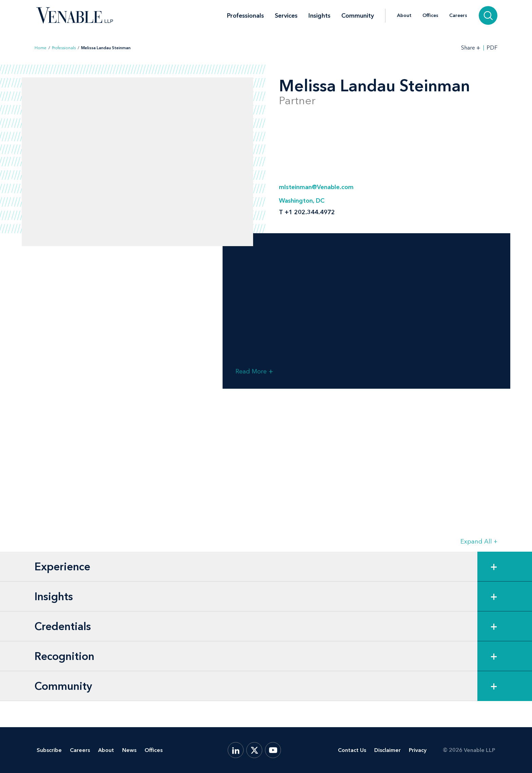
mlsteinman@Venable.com (316, 187)
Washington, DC (302, 201)
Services (286, 16)
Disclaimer (387, 750)
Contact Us (352, 750)
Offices (430, 16)
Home (41, 48)
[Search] (488, 15)
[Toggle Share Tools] (471, 48)
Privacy (418, 750)
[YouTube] (273, 750)
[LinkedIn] (236, 750)
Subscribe (49, 750)
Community (358, 16)
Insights (319, 16)
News (129, 750)
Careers (458, 16)
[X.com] (254, 750)
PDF (492, 48)
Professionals (245, 16)
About (404, 16)
